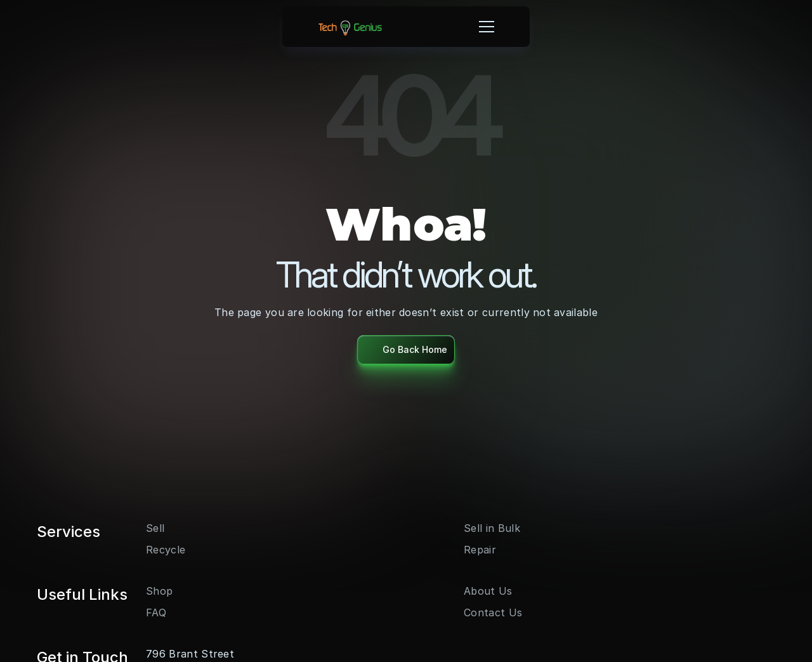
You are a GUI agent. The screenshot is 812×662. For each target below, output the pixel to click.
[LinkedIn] (174, 533)
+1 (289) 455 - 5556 (644, 574)
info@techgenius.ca (642, 589)
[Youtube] (154, 533)
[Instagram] (133, 533)
